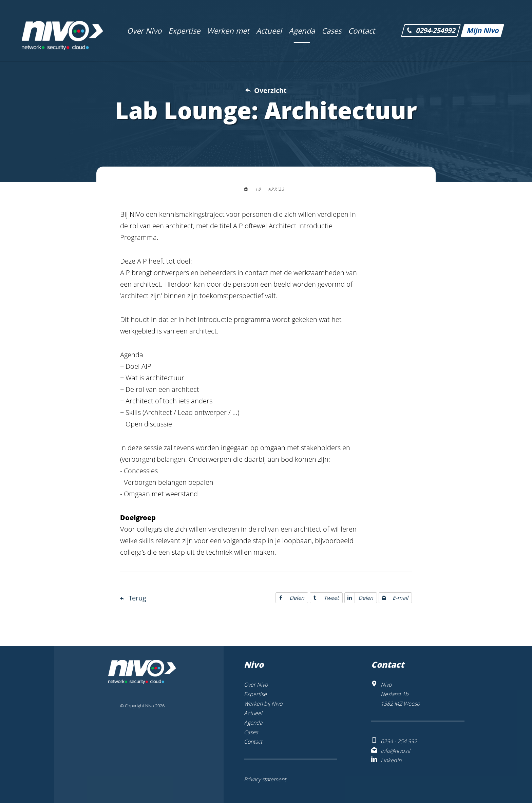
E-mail (394, 598)
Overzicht (270, 90)
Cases (251, 732)
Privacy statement (265, 779)
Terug (137, 598)
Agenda (253, 723)
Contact (253, 742)
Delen (290, 598)
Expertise (255, 694)
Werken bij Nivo (263, 704)
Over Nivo (256, 685)
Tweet (325, 598)
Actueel (253, 713)
